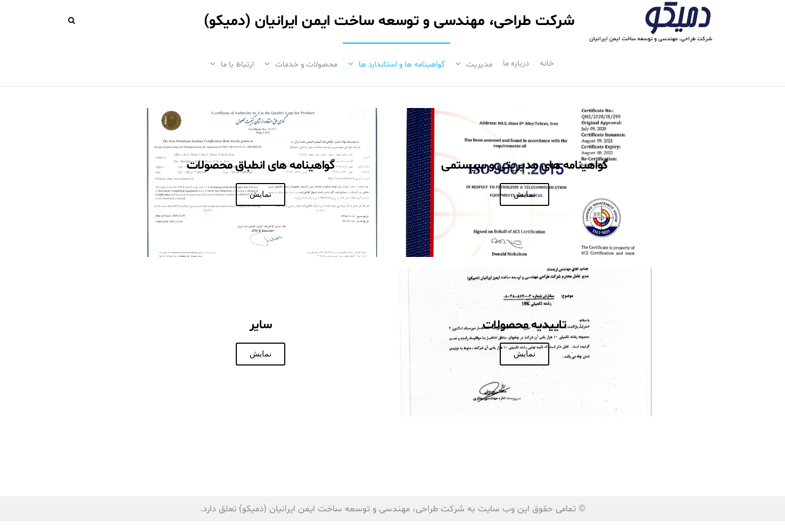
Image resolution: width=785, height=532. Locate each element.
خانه (547, 64)
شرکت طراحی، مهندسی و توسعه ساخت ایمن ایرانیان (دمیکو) (389, 21)
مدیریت (479, 65)
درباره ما (516, 64)
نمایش (524, 194)
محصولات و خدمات (306, 65)
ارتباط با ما (237, 65)
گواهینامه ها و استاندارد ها (402, 65)
